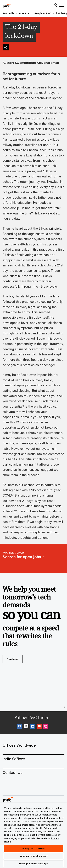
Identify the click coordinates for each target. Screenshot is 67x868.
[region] (33, 835)
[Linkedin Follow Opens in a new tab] (33, 727)
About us (24, 13)
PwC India (8, 13)
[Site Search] (56, 5)
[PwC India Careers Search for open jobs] (33, 558)
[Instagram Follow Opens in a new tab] (46, 727)
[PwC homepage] (7, 5)
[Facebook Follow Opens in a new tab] (20, 727)
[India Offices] (33, 759)
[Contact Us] (33, 772)
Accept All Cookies (33, 848)
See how (15, 660)
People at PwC (43, 13)
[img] (6, 47)
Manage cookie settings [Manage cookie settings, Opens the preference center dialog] (34, 864)
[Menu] (62, 5)
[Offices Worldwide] (33, 745)
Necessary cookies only (33, 856)
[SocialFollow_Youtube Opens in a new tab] (39, 727)
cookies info (11, 835)
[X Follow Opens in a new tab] (26, 727)
